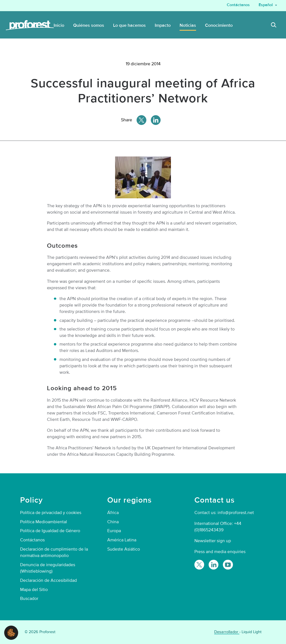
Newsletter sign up (213, 541)
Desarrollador (227, 632)
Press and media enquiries (220, 552)
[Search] (274, 26)
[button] (11, 632)
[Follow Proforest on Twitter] (199, 565)
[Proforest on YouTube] (228, 565)
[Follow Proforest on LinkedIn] (214, 565)
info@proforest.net (236, 513)
